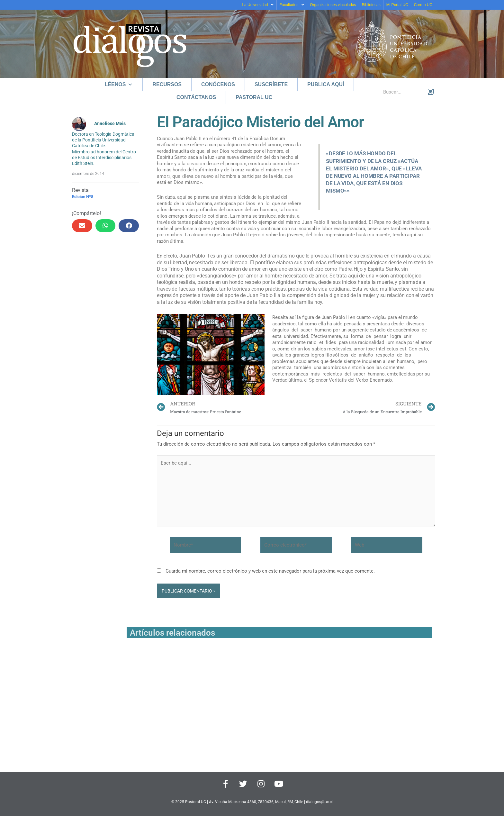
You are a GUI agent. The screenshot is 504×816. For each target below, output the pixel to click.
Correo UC (423, 5)
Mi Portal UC (397, 5)
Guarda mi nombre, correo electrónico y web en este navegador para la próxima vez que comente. (270, 571)
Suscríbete (271, 84)
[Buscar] (431, 92)
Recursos (167, 84)
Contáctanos (196, 97)
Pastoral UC (254, 97)
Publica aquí (326, 84)
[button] (82, 226)
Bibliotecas (371, 5)
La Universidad (258, 5)
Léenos (119, 84)
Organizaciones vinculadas (333, 5)
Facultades (292, 5)
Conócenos (218, 84)
